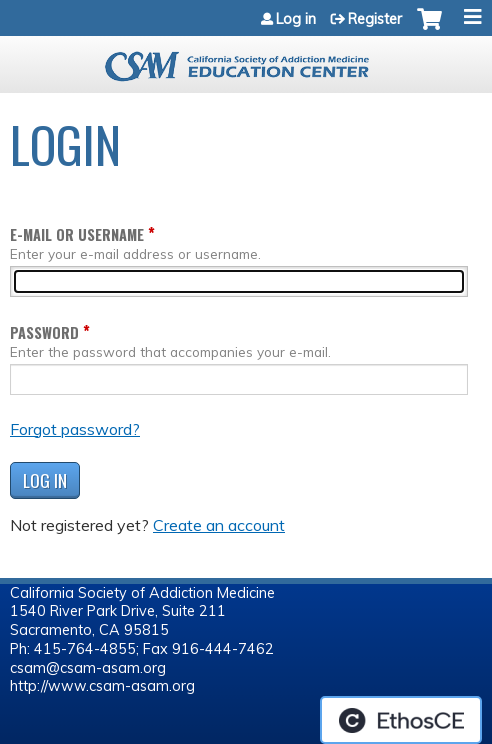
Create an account (219, 525)
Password (44, 332)
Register (375, 19)
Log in (296, 19)
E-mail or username (77, 234)
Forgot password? (75, 429)
